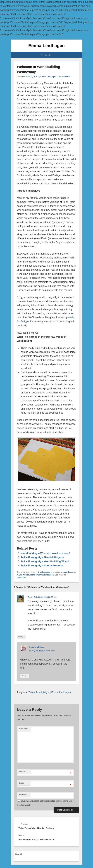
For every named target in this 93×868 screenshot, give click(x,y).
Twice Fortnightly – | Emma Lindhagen (50, 692)
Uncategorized (44, 572)
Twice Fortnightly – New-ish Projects (43, 557)
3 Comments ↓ (65, 77)
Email (22, 783)
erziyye (64, 572)
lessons (72, 572)
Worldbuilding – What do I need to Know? (45, 553)
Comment (24, 729)
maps (19, 575)
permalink (21, 578)
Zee (29, 597)
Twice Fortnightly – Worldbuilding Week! (45, 562)
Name (22, 772)
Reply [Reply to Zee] (21, 637)
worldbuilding (29, 575)
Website (23, 794)
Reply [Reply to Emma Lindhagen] (25, 676)
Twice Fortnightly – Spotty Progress (42, 566)
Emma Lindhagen (46, 46)
